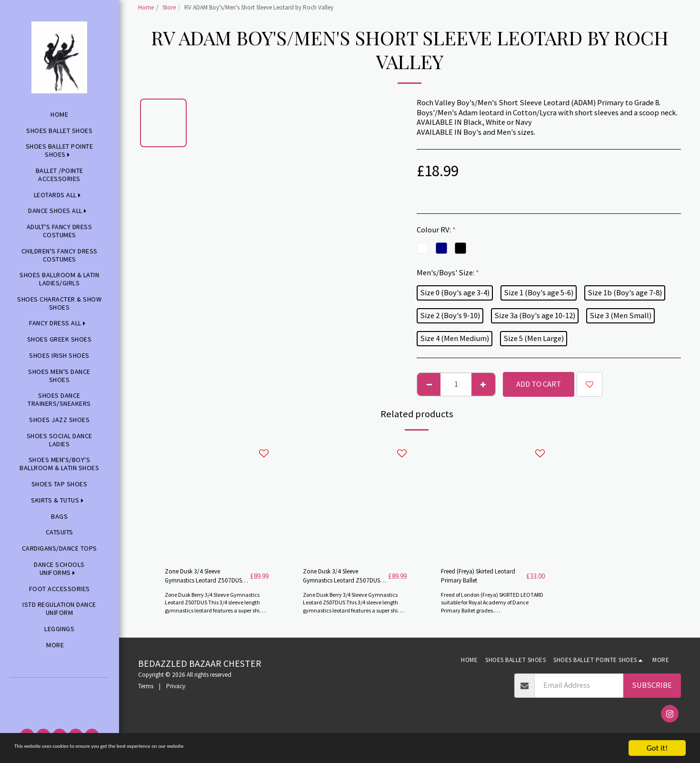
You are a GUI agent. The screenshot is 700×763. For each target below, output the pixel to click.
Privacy (176, 691)
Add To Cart (539, 384)
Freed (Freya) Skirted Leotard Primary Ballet (479, 578)
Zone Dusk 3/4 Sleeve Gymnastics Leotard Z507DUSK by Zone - (338, 579)
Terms (146, 691)
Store (169, 7)
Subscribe (652, 690)
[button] (59, 691)
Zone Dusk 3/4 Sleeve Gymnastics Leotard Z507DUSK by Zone (200, 579)
